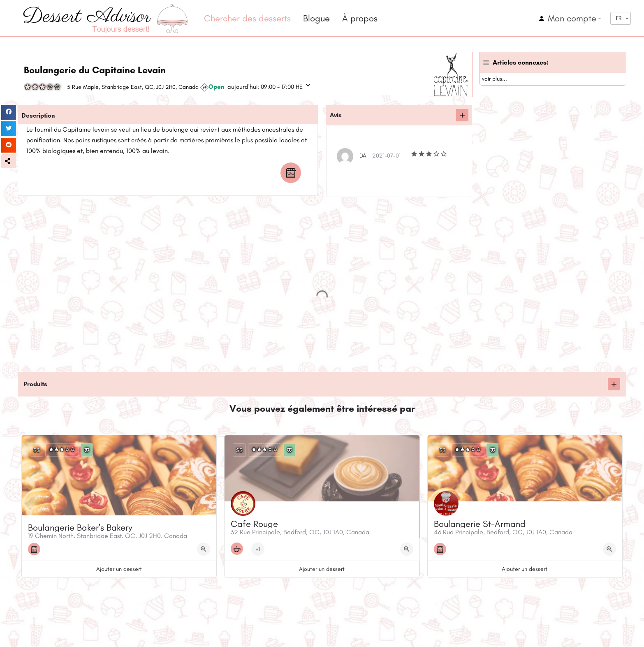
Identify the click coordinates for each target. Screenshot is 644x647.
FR (619, 18)
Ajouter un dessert (119, 569)
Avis (336, 115)
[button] (9, 161)
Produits (36, 384)
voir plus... (495, 79)
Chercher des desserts (247, 18)
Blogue (316, 18)
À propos (360, 18)
